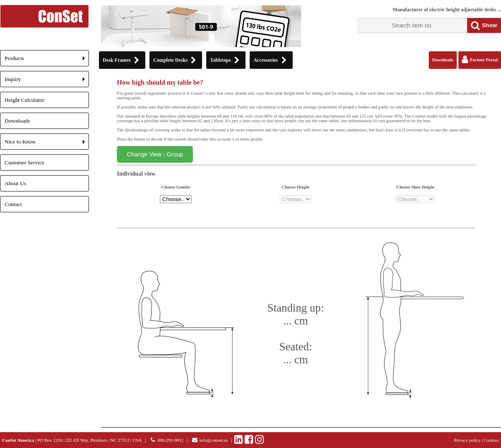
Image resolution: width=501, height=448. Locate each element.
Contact (13, 204)
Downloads (17, 121)
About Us (15, 183)
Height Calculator (24, 100)
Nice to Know (47, 144)
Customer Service (24, 162)
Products (47, 61)
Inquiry (47, 82)
